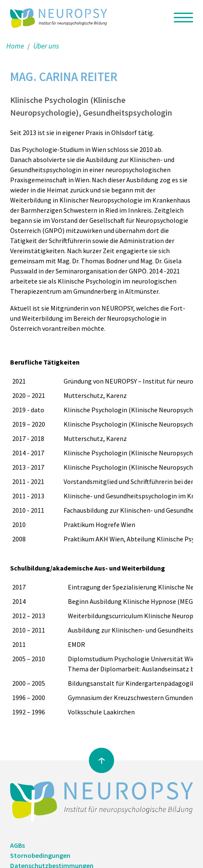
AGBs (17, 845)
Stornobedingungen (40, 855)
